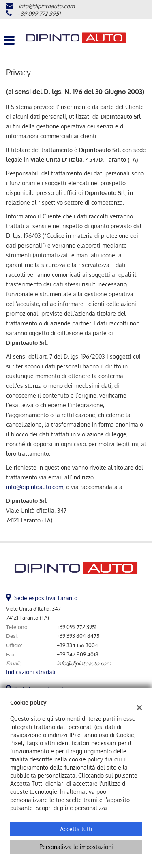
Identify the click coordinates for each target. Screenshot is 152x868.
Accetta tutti (76, 829)
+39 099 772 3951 (39, 14)
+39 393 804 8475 (78, 636)
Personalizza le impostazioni (76, 847)
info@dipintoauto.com (47, 6)
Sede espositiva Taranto (46, 598)
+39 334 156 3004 (77, 645)
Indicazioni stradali (31, 672)
